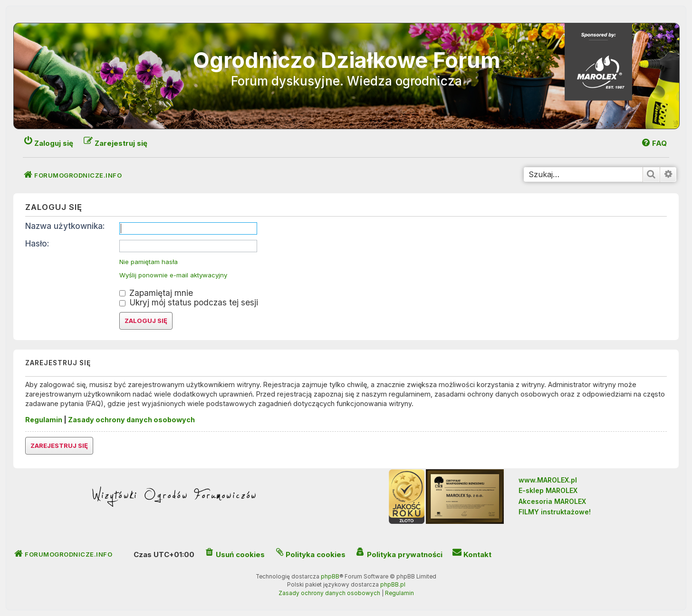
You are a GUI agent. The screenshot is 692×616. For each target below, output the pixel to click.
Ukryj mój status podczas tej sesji (189, 302)
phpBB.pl (393, 585)
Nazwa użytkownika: (65, 226)
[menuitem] (654, 143)
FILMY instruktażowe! (555, 512)
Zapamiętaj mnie (156, 293)
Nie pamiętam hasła (149, 262)
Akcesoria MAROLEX (552, 501)
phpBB (330, 577)
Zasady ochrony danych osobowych (131, 420)
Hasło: (37, 243)
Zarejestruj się (59, 445)
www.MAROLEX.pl (548, 480)
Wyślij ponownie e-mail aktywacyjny (173, 275)
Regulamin (44, 420)
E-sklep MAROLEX (548, 490)
